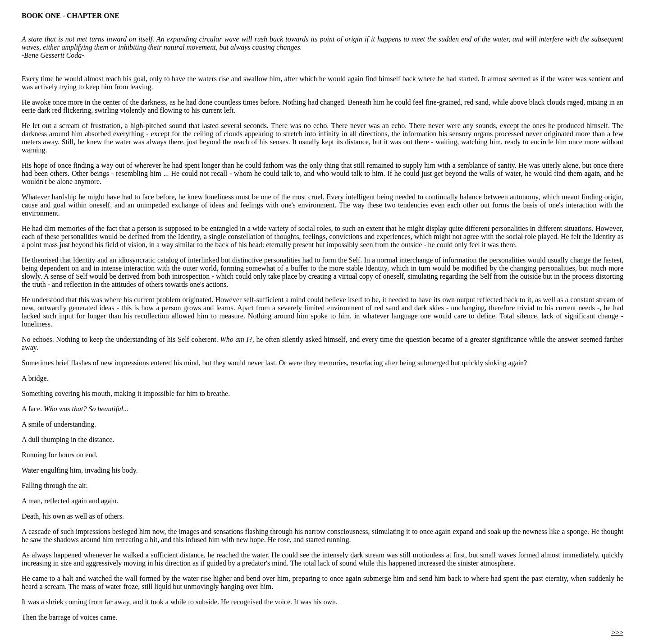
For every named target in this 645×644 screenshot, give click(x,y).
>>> (617, 632)
